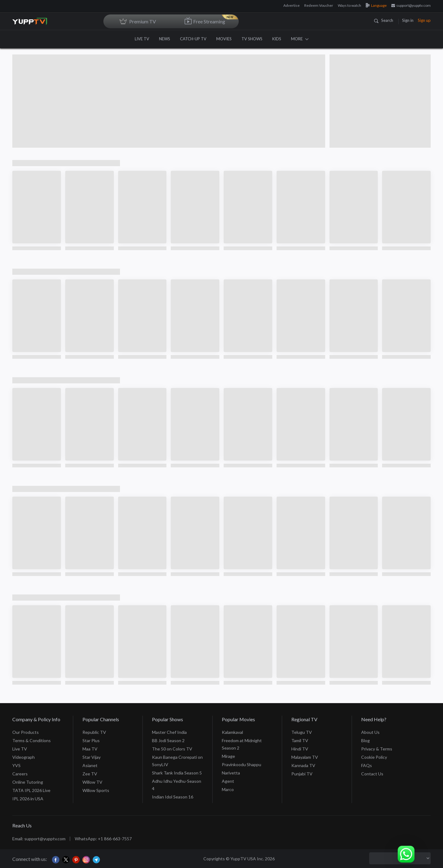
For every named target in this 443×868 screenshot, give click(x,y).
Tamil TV (300, 740)
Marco (228, 789)
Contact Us (372, 774)
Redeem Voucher (319, 5)
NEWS (165, 39)
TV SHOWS (252, 39)
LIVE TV (142, 39)
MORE (300, 39)
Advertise (291, 5)
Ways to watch (349, 5)
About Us (370, 732)
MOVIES (224, 39)
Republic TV (94, 732)
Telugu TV (302, 732)
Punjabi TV (302, 774)
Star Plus (91, 740)
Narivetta (231, 773)
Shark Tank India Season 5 (177, 773)
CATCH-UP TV (193, 39)
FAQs (367, 765)
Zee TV (90, 774)
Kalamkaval (232, 732)
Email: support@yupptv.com (39, 839)
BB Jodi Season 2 (168, 740)
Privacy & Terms (377, 749)
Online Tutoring (28, 782)
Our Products (26, 732)
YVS (16, 765)
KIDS (277, 39)
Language (376, 5)
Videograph (24, 757)
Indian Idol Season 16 (173, 797)
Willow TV (92, 782)
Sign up (424, 20)
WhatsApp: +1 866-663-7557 (103, 839)
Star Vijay (92, 757)
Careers (20, 774)
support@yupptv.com (411, 5)
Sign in (408, 20)
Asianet (90, 765)
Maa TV (90, 749)
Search (384, 20)
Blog (365, 740)
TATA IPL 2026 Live (31, 790)
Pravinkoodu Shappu (241, 764)
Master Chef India (169, 732)
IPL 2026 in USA (28, 799)
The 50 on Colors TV (172, 749)
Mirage (228, 756)
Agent (228, 781)
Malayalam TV (305, 757)
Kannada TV (303, 765)
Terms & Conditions (32, 740)
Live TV (20, 749)
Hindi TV (300, 749)
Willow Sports (96, 790)
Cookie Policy (374, 757)
